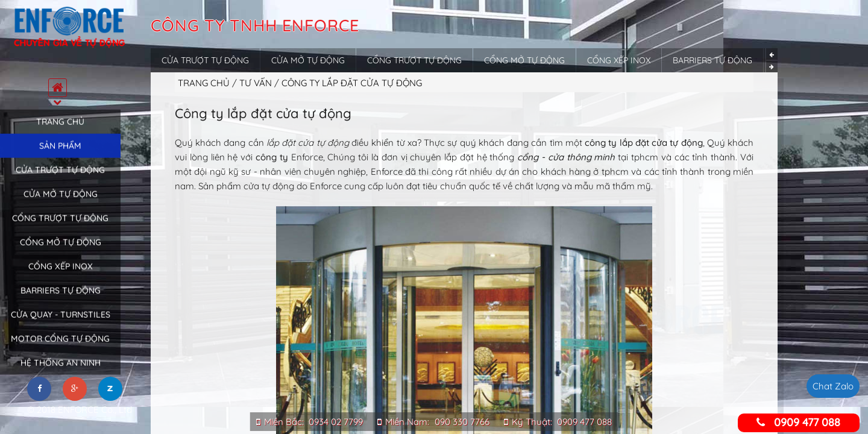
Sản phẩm (60, 154)
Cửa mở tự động (61, 202)
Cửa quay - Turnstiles (61, 322)
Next (772, 67)
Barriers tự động (61, 298)
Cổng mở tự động (61, 250)
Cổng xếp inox (61, 274)
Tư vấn (257, 83)
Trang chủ (60, 130)
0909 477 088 (584, 422)
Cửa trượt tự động (60, 178)
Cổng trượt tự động (60, 226)
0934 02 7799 (336, 422)
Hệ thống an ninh (61, 371)
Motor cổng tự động (60, 347)
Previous (772, 54)
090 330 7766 (462, 422)
